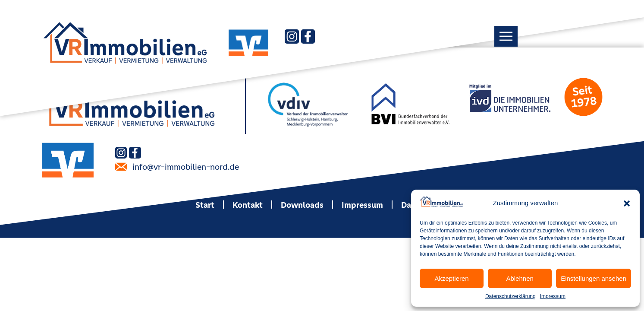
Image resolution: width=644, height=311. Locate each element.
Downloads (302, 205)
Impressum (553, 296)
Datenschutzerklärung (510, 296)
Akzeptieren (451, 278)
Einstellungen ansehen (594, 278)
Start (205, 205)
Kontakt (248, 205)
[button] (627, 203)
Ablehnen (520, 278)
